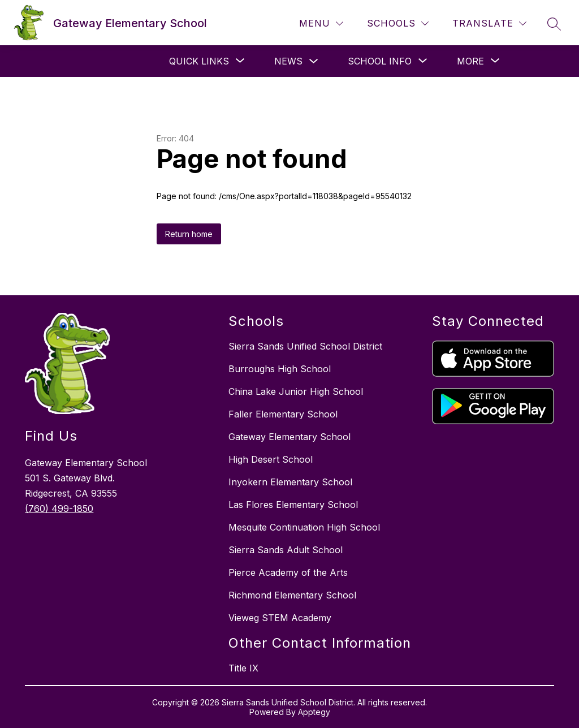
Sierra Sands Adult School (286, 550)
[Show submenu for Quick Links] (199, 61)
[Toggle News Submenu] (314, 61)
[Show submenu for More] (470, 61)
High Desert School (271, 459)
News (288, 61)
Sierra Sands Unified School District (305, 346)
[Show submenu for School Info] (380, 61)
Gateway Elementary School (289, 437)
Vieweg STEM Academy (280, 618)
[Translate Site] (489, 23)
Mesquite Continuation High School (304, 527)
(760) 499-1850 (59, 509)
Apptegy (314, 712)
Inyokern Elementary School (290, 482)
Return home (189, 234)
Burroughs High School (280, 369)
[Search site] (554, 24)
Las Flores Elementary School (293, 505)
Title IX (243, 668)
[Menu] (321, 23)
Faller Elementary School (283, 414)
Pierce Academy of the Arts (288, 572)
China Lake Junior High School (296, 391)
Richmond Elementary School (292, 595)
